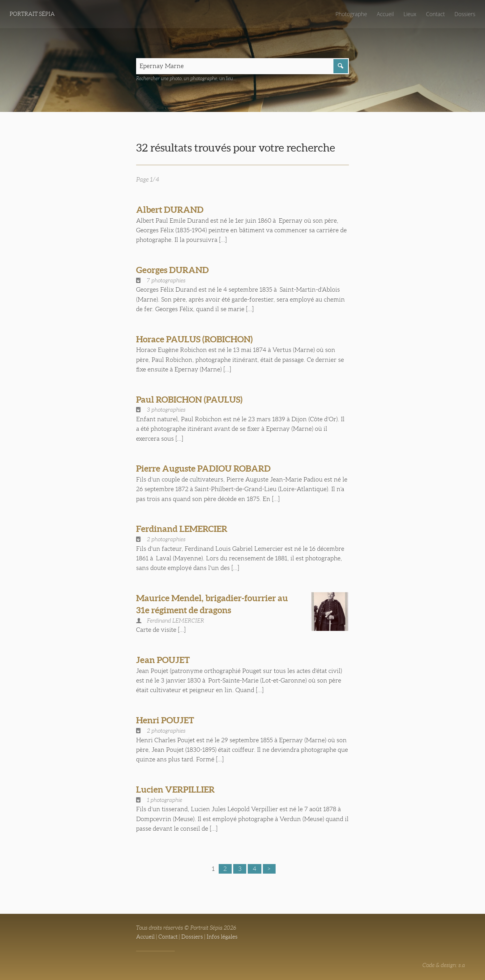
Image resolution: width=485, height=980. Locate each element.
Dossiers (465, 14)
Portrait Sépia (32, 14)
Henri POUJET (165, 720)
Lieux (410, 14)
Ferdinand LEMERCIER (182, 529)
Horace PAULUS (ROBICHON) (194, 339)
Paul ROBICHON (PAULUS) (189, 400)
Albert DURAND (170, 210)
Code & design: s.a (444, 965)
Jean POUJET (163, 660)
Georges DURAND (172, 270)
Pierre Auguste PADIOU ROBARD (203, 469)
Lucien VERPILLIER (175, 790)
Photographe (351, 14)
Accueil (385, 14)
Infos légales (222, 937)
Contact (435, 14)
